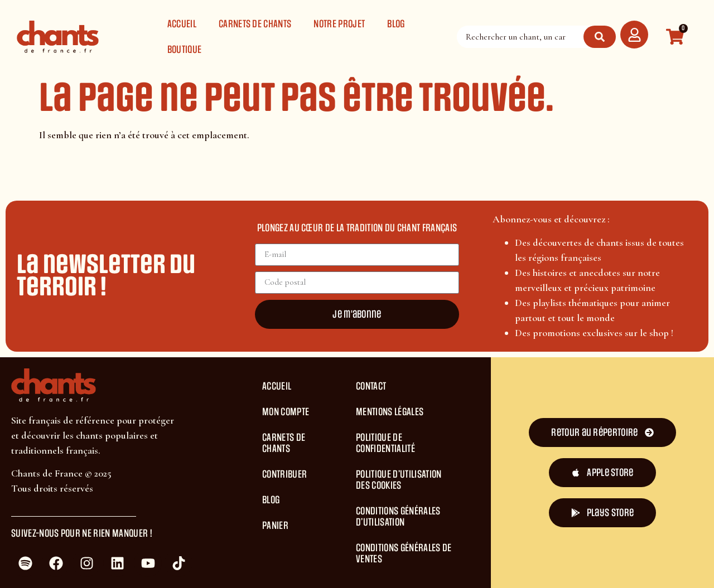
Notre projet (339, 24)
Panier (275, 526)
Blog (396, 24)
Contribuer (284, 474)
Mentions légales (390, 412)
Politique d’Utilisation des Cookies (399, 480)
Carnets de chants (255, 24)
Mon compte (286, 412)
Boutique (185, 50)
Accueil (182, 24)
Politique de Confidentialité (385, 443)
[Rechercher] (600, 37)
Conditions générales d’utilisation (398, 517)
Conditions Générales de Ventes (404, 553)
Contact (371, 386)
